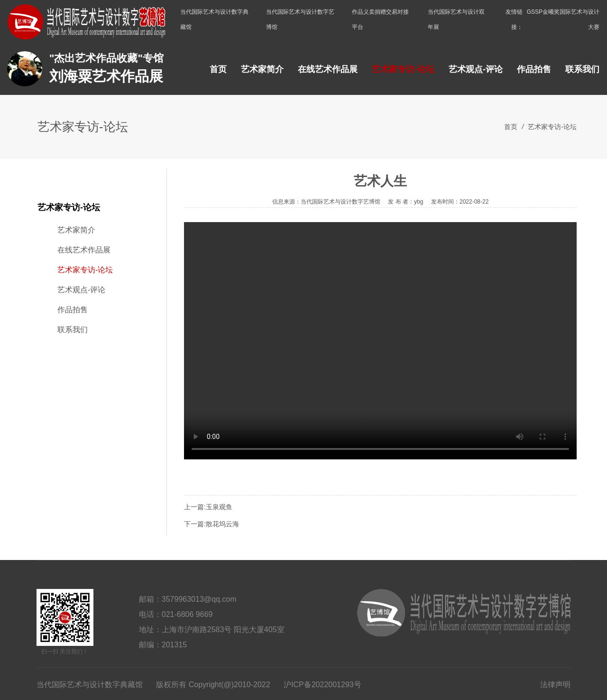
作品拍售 (534, 69)
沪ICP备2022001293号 (322, 685)
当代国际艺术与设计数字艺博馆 (300, 19)
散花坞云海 (222, 524)
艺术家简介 (262, 69)
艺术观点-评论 (476, 69)
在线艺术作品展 (328, 69)
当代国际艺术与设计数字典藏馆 (214, 19)
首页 (218, 69)
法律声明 (555, 685)
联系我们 (582, 69)
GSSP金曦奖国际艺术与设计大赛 (563, 19)
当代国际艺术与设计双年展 (456, 19)
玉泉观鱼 (219, 507)
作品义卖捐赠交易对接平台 (380, 19)
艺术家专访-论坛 (403, 69)
